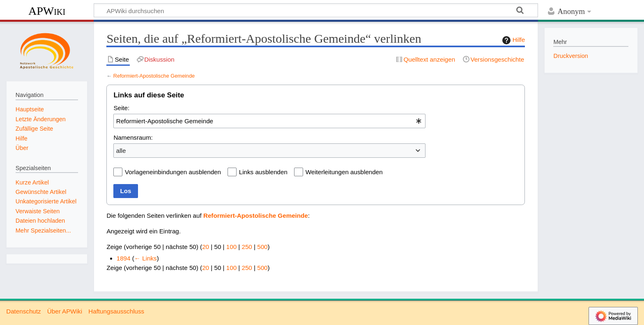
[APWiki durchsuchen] (316, 10)
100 (231, 247)
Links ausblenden (263, 172)
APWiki (47, 11)
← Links (146, 258)
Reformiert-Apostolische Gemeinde (154, 76)
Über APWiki (65, 311)
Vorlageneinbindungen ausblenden (173, 172)
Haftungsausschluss (116, 311)
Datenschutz (23, 311)
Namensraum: (133, 137)
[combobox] (269, 121)
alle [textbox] (121, 151)
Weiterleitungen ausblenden (344, 172)
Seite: (121, 108)
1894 (124, 258)
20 (206, 247)
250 (247, 247)
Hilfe (513, 40)
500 (262, 247)
